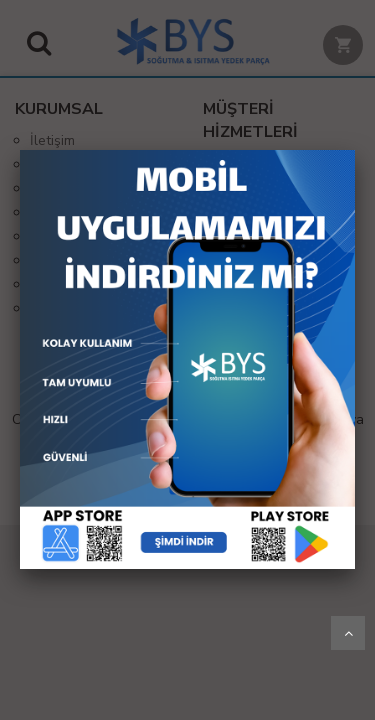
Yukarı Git (348, 633)
